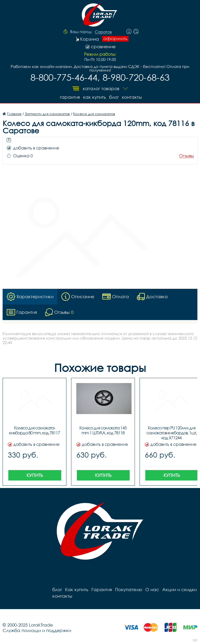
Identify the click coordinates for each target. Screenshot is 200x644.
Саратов (103, 32)
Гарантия (70, 97)
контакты (132, 97)
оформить (115, 39)
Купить (35, 475)
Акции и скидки (179, 589)
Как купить (95, 97)
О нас (152, 589)
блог (114, 97)
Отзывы (186, 156)
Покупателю (129, 589)
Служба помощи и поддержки (37, 630)
